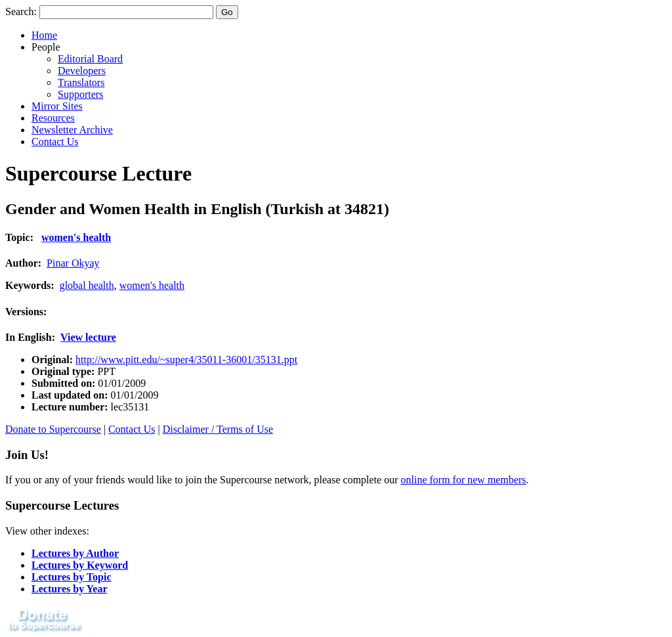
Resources (53, 118)
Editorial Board (90, 59)
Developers (82, 71)
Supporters (80, 94)
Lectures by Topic (72, 577)
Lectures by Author (75, 553)
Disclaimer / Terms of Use (218, 429)
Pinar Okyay (73, 263)
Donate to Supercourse (53, 429)
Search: (21, 11)
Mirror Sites (57, 106)
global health (87, 285)
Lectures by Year (70, 589)
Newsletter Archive (72, 130)
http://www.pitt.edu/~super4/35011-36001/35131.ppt (186, 360)
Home (44, 35)
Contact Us (55, 142)
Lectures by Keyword (80, 565)
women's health (76, 237)
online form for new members (464, 480)
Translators (81, 82)
